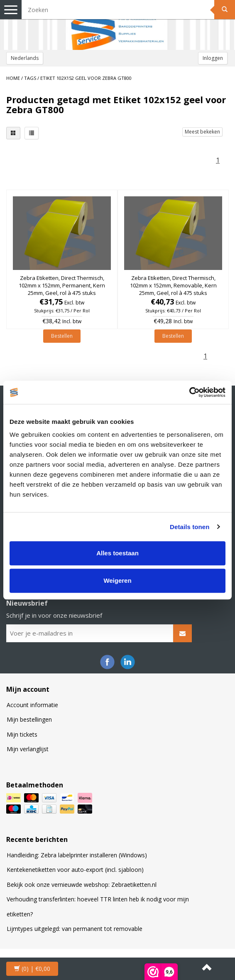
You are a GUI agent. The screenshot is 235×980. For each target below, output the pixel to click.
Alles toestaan (117, 553)
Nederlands (25, 58)
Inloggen (213, 58)
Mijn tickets (22, 734)
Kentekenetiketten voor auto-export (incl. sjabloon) (75, 870)
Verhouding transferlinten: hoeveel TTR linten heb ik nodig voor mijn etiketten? (98, 907)
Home (13, 78)
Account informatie (32, 705)
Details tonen (190, 527)
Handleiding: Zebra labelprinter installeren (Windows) (77, 855)
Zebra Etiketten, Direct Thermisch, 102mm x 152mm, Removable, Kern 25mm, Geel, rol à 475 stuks (173, 285)
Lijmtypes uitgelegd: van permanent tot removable (75, 929)
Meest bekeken (202, 132)
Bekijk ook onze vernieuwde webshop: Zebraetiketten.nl (82, 885)
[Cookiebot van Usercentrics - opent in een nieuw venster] (189, 392)
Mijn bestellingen (29, 719)
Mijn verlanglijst (28, 749)
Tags (30, 78)
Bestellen (62, 336)
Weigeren (117, 580)
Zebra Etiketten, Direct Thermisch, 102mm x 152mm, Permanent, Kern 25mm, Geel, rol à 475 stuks (62, 285)
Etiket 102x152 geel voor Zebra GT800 (86, 78)
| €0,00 (32, 969)
